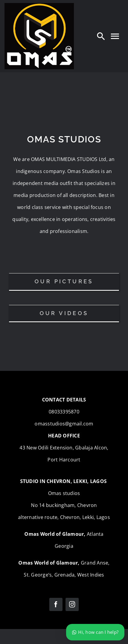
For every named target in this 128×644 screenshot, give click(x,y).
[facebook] (56, 604)
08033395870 (64, 412)
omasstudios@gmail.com (64, 424)
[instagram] (72, 604)
